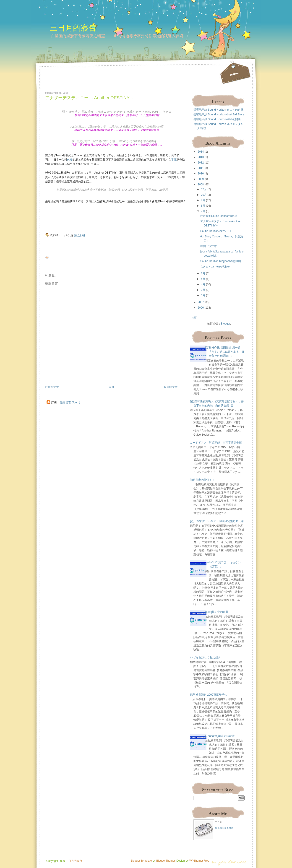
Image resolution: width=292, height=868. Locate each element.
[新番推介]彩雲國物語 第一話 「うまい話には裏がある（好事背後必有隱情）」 (225, 352)
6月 (203, 273)
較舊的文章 (171, 387)
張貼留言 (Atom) (70, 403)
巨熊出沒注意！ (210, 246)
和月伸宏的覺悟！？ (202, 480)
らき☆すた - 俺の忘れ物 (215, 267)
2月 (203, 290)
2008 (201, 185)
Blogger (226, 324)
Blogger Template (141, 861)
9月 (203, 200)
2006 (201, 308)
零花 (174, 160)
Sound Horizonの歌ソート (216, 231)
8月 (203, 206)
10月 (204, 195)
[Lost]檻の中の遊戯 (217, 612)
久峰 (70, 160)
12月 (204, 189)
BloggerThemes (166, 861)
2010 (201, 174)
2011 (201, 168)
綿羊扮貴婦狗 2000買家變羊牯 (209, 695)
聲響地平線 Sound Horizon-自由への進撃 (218, 110)
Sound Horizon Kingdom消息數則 (221, 261)
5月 (203, 279)
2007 (201, 302)
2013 (201, 157)
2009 (201, 179)
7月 (203, 211)
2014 (201, 152)
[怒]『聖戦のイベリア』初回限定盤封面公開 (217, 521)
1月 (203, 295)
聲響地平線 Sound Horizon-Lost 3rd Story (219, 114)
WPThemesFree (199, 861)
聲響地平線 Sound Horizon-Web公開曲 (217, 119)
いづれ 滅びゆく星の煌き (205, 657)
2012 (201, 163)
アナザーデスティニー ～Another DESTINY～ (90, 98)
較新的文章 (52, 387)
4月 (203, 284)
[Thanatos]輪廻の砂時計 (220, 736)
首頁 (111, 387)
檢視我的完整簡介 (224, 828)
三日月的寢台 (73, 28)
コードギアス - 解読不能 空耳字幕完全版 (216, 443)
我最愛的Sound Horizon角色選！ (220, 216)
